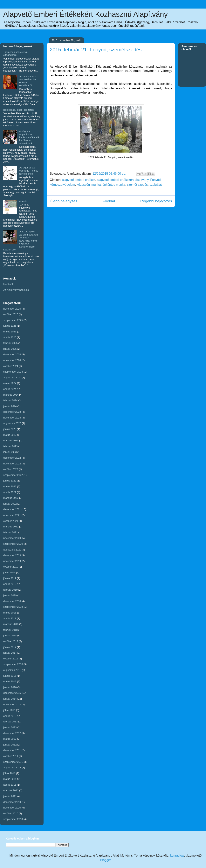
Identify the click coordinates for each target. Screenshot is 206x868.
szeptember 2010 (13, 819)
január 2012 (10, 745)
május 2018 (10, 613)
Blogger (106, 860)
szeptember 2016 (13, 664)
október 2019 (11, 567)
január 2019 (10, 595)
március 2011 (11, 790)
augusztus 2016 (12, 670)
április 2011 (10, 785)
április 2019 (10, 584)
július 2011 (9, 773)
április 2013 (10, 716)
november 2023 (12, 418)
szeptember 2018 (13, 607)
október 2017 (11, 641)
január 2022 (10, 504)
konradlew (177, 855)
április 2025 (10, 337)
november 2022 (12, 464)
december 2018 (12, 601)
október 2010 (11, 813)
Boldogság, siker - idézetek (18, 110)
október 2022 (11, 469)
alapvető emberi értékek (79, 180)
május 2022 (10, 486)
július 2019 (9, 572)
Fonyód (155, 180)
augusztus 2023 (12, 423)
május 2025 (10, 332)
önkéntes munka (114, 185)
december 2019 (12, 555)
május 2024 (10, 383)
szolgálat (156, 185)
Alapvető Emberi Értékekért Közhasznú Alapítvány (85, 14)
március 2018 (11, 624)
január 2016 (10, 687)
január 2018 (10, 635)
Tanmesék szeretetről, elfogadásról (16, 54)
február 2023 (10, 446)
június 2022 (10, 481)
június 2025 (10, 326)
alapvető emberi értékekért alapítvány (123, 180)
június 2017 (10, 647)
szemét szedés (137, 185)
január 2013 (10, 727)
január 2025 (10, 349)
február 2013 (10, 722)
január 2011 (10, 796)
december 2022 (12, 458)
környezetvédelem (62, 185)
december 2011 (12, 750)
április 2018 (10, 618)
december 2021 (12, 509)
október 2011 (11, 756)
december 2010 (12, 802)
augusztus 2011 (12, 767)
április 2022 (10, 492)
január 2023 (10, 452)
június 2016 (10, 676)
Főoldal (109, 201)
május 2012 (10, 739)
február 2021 (10, 532)
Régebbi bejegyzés (156, 201)
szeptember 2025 (13, 320)
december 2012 (12, 733)
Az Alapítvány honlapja (16, 290)
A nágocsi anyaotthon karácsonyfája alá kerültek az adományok (29, 137)
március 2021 (11, 527)
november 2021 (12, 515)
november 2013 (12, 704)
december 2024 (12, 354)
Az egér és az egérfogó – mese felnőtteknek (29, 171)
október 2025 (11, 314)
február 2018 (10, 630)
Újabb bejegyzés (64, 201)
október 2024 (11, 366)
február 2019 (10, 590)
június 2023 (10, 429)
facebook (8, 284)
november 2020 (12, 538)
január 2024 (10, 406)
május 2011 (10, 779)
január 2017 (10, 653)
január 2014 (10, 699)
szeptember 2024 (13, 372)
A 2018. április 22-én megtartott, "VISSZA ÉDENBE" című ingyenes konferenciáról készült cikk (21, 241)
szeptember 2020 (13, 544)
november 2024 (12, 360)
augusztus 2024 (12, 377)
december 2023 (12, 412)
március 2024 (11, 395)
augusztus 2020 (12, 550)
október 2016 (11, 659)
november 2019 (12, 561)
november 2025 (12, 309)
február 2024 (10, 400)
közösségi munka (89, 185)
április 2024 (10, 389)
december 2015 (12, 693)
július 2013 (9, 710)
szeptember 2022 (13, 475)
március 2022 (11, 498)
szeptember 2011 (13, 762)
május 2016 (10, 681)
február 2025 (10, 343)
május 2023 (10, 435)
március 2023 (11, 440)
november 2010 (12, 808)
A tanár (23, 201)
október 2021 (11, 521)
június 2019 (10, 578)
